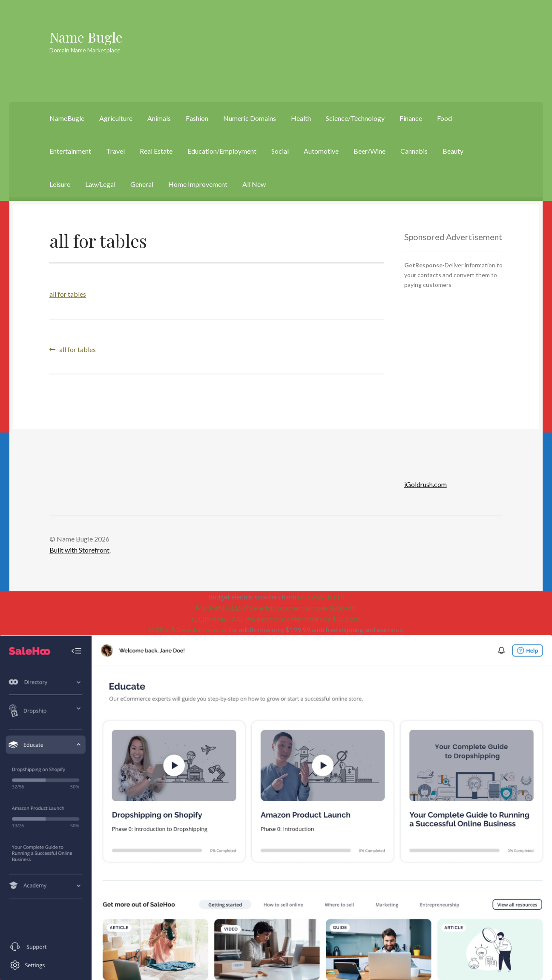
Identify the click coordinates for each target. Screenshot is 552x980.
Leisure (60, 184)
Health (301, 118)
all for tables (68, 294)
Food (444, 118)
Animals (159, 118)
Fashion (197, 118)
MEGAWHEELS (321, 597)
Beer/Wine (369, 151)
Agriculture (116, 118)
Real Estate (156, 151)
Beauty (453, 151)
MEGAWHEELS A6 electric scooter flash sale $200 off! (276, 608)
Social (280, 151)
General (142, 184)
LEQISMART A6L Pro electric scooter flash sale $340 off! (276, 619)
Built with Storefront (79, 550)
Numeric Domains (250, 118)
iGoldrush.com (425, 484)
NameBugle (67, 118)
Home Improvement (198, 184)
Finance (411, 118)
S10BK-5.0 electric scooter (188, 629)
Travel (115, 151)
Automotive (321, 151)
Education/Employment (222, 151)
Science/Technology (355, 118)
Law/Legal (100, 184)
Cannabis (414, 151)
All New (254, 184)
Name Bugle (86, 37)
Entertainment (70, 151)
